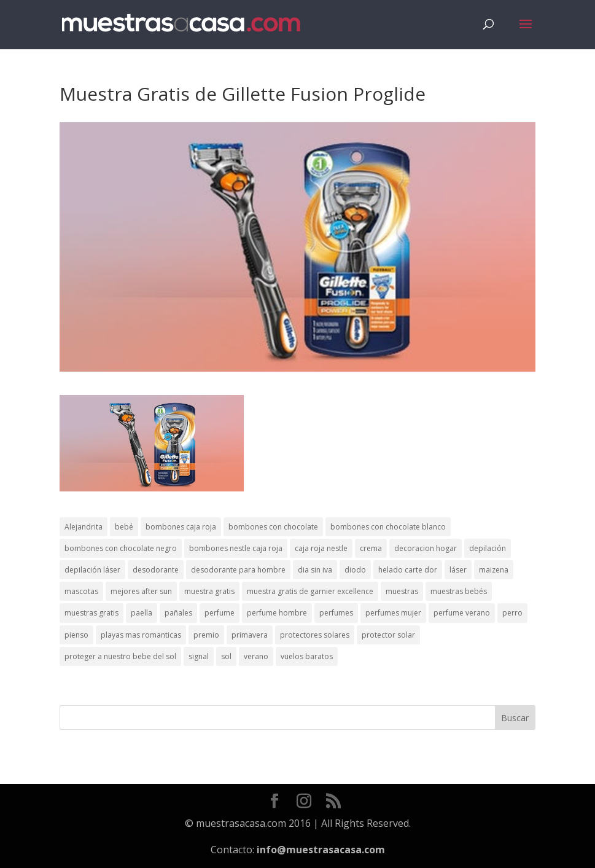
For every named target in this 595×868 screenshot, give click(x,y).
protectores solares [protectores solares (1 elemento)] (315, 635)
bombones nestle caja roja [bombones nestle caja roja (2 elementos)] (236, 548)
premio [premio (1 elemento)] (206, 635)
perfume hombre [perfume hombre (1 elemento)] (277, 613)
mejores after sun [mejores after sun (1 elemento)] (141, 591)
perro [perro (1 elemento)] (512, 613)
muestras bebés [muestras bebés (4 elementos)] (459, 591)
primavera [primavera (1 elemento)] (250, 635)
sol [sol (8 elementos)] (226, 656)
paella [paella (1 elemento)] (142, 613)
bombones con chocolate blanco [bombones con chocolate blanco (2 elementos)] (388, 527)
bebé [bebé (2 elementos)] (124, 527)
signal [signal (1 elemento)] (199, 656)
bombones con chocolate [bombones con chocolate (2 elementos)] (273, 527)
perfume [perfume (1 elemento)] (220, 613)
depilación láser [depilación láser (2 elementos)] (92, 570)
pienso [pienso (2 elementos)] (76, 635)
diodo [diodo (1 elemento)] (355, 570)
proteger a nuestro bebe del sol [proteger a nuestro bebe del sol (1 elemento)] (120, 656)
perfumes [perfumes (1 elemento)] (336, 613)
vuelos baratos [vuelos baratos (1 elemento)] (307, 656)
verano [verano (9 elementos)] (256, 656)
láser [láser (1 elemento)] (458, 570)
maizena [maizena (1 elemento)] (494, 570)
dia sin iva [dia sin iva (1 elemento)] (315, 570)
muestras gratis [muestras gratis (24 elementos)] (91, 613)
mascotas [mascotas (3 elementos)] (81, 591)
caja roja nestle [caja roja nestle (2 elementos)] (321, 548)
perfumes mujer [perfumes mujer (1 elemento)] (393, 613)
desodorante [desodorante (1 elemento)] (156, 570)
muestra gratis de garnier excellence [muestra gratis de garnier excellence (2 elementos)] (310, 591)
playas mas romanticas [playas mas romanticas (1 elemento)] (141, 635)
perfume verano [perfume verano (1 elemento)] (462, 613)
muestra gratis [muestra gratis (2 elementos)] (209, 591)
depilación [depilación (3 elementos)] (488, 548)
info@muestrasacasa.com (321, 850)
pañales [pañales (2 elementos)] (178, 613)
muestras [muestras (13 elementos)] (402, 591)
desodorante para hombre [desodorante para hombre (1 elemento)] (238, 570)
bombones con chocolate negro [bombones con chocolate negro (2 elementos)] (121, 548)
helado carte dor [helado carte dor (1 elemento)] (408, 570)
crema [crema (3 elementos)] (371, 548)
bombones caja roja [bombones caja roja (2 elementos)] (181, 527)
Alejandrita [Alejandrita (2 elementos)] (84, 527)
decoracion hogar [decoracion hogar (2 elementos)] (426, 548)
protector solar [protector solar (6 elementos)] (388, 635)
